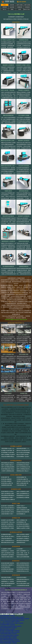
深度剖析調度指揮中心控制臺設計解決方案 (10, 528)
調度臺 (12, 9)
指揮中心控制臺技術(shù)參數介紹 (24, 510)
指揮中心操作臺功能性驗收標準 (8, 583)
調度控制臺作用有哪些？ (6, 577)
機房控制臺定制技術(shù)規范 (8, 542)
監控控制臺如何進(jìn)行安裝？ (23, 567)
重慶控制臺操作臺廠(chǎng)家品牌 (7, 629)
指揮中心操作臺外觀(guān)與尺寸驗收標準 (10, 510)
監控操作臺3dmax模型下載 (7, 483)
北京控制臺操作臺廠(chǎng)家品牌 (7, 616)
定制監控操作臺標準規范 (6, 538)
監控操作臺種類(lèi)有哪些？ (23, 555)
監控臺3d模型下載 (5, 477)
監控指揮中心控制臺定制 (24, 216)
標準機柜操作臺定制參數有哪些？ (24, 512)
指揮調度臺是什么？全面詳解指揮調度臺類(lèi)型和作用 (13, 551)
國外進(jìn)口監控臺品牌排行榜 (23, 451)
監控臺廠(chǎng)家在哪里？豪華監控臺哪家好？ (11, 451)
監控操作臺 (12, 5)
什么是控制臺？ (20, 549)
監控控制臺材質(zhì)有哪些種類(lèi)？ (24, 497)
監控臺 (20, 9)
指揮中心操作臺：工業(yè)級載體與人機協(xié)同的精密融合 (15, 90)
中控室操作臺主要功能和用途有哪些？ (9, 579)
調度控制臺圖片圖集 (24, 354)
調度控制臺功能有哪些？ (6, 585)
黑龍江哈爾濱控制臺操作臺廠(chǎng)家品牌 (9, 640)
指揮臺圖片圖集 (24, 393)
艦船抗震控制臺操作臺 (8, 115)
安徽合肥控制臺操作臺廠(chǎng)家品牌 (8, 638)
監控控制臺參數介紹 (21, 514)
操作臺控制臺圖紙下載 (21, 477)
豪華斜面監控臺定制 (24, 191)
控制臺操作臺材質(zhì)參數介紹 (8, 500)
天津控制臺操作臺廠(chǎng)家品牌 (7, 625)
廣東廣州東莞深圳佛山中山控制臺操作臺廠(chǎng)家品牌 (12, 617)
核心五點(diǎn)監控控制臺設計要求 (24, 526)
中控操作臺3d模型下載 (21, 485)
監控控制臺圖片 (8, 393)
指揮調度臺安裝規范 (21, 542)
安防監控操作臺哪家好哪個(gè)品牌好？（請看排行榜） (13, 457)
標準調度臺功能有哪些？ (22, 581)
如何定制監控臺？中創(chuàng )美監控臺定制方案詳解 (13, 522)
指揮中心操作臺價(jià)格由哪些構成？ (9, 467)
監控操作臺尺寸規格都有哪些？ (8, 506)
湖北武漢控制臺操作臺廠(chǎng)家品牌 (8, 628)
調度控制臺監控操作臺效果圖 (8, 374)
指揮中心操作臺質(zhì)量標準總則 (24, 534)
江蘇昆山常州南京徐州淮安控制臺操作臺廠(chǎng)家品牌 (12, 620)
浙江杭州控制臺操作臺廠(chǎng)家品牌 (8, 637)
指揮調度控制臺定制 (24, 266)
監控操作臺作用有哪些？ (22, 577)
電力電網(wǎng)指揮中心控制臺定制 (9, 40)
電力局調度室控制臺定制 (8, 266)
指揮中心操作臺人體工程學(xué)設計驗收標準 (11, 536)
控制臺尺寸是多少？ (21, 506)
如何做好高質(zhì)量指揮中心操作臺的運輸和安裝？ (12, 565)
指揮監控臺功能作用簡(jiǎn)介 (23, 579)
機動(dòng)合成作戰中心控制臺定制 (9, 141)
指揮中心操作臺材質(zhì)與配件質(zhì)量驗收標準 (12, 494)
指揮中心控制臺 (20, 5)
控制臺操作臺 (20, 7)
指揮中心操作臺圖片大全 (24, 335)
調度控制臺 (5, 7)
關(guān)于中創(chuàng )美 (27, 9)
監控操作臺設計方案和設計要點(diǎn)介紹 (10, 526)
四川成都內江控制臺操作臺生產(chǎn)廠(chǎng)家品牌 (12, 623)
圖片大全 (5, 9)
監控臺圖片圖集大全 (24, 374)
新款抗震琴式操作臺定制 (8, 216)
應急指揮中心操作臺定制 (24, 141)
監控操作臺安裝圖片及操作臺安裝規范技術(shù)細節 (12, 563)
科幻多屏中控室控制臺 (24, 166)
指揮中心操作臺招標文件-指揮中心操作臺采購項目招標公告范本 (15, 553)
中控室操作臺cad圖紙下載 (22, 479)
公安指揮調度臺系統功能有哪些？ (24, 585)
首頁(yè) (5, 5)
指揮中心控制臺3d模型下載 (22, 483)
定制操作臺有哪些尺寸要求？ (7, 514)
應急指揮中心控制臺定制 (8, 65)
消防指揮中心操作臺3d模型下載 (23, 481)
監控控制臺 (12, 7)
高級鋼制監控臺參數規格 (22, 508)
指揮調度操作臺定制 (24, 40)
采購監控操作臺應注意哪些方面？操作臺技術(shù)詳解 (13, 557)
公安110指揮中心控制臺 (24, 115)
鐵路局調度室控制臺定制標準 (23, 541)
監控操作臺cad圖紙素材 (6, 479)
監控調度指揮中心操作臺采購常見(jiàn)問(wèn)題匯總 (13, 555)
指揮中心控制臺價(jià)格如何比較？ (24, 469)
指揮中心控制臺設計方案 (22, 520)
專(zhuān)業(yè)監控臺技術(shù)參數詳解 (10, 508)
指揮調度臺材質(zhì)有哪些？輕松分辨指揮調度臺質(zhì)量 (14, 497)
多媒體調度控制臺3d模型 (7, 485)
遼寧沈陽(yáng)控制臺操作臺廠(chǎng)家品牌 (10, 631)
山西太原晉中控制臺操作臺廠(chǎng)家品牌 (9, 635)
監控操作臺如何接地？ (6, 567)
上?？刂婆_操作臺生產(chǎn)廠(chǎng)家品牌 (10, 622)
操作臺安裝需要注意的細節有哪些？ (24, 569)
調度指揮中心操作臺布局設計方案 (8, 524)
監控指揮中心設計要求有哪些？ (8, 520)
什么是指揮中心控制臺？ (6, 549)
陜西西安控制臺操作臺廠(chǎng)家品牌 (8, 643)
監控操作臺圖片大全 (8, 335)
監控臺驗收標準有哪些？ (6, 534)
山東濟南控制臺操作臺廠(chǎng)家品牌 (8, 634)
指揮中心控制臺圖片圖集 (8, 354)
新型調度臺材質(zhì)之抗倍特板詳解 (24, 495)
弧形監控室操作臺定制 (24, 241)
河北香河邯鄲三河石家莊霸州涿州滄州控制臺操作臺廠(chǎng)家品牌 (15, 619)
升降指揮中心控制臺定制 (24, 90)
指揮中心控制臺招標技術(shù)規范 (9, 541)
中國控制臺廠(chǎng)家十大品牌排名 (9, 448)
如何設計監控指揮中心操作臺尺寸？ (9, 512)
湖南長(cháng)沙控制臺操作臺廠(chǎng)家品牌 (10, 641)
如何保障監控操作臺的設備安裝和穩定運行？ (11, 569)
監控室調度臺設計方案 (21, 522)
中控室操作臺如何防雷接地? (7, 571)
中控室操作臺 (27, 7)
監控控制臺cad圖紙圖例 (6, 481)
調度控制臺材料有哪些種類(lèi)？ (8, 495)
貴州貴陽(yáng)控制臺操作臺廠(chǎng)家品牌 (10, 632)
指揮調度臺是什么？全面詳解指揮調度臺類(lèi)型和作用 (13, 581)
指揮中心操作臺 (27, 5)
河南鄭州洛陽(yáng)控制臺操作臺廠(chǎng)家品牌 (11, 626)
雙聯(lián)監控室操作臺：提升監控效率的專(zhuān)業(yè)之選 (15, 166)
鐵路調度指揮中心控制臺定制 (8, 241)
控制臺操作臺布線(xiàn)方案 (23, 571)
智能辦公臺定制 (8, 191)
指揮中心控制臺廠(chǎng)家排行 (8, 455)
